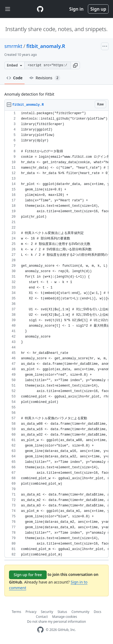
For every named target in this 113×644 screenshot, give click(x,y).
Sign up (98, 9)
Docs (97, 612)
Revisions (45, 78)
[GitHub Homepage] (40, 630)
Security (47, 612)
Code (15, 78)
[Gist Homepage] (40, 9)
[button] (75, 65)
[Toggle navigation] (8, 9)
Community (81, 612)
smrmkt (13, 46)
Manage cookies (65, 617)
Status (62, 612)
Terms (17, 612)
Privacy (31, 612)
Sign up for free (28, 575)
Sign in (76, 9)
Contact (42, 617)
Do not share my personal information (56, 622)
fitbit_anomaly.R (46, 46)
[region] (56, 334)
